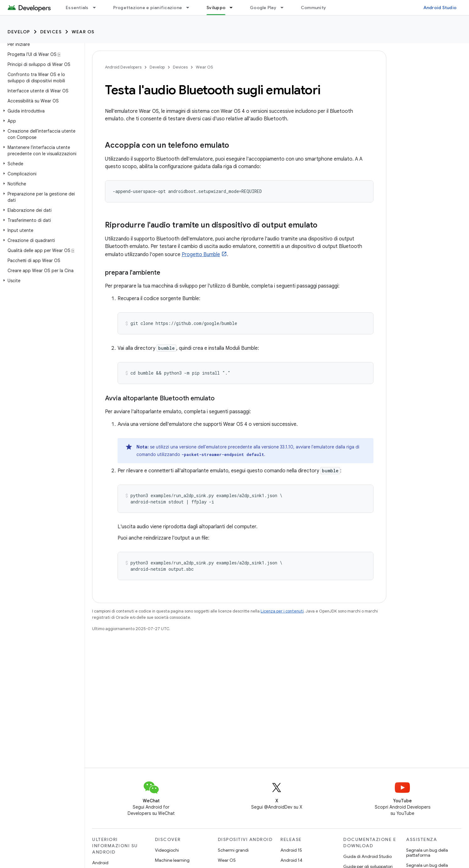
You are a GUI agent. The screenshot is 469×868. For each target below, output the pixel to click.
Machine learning (172, 860)
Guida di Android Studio (367, 856)
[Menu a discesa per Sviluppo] (234, 8)
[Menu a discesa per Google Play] (285, 8)
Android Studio (440, 8)
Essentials (77, 8)
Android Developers (123, 67)
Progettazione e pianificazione (148, 8)
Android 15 (291, 850)
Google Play (263, 8)
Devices (51, 32)
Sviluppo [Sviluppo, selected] (216, 8)
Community (313, 8)
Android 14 (291, 860)
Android (100, 863)
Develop (19, 32)
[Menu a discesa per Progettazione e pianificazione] (190, 8)
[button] (41, 111)
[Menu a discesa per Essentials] (97, 8)
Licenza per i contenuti (282, 611)
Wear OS (83, 32)
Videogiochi (167, 850)
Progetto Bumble (201, 255)
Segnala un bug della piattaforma (427, 853)
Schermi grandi (233, 850)
